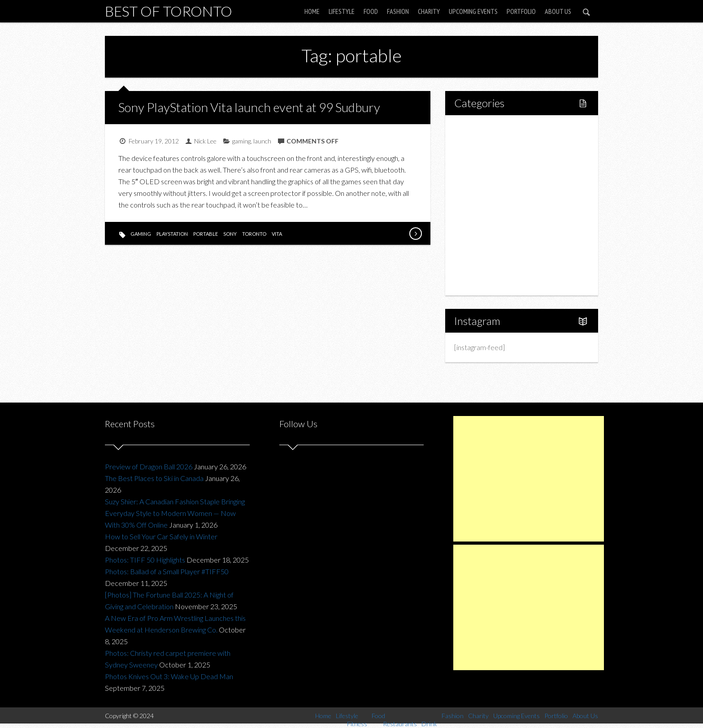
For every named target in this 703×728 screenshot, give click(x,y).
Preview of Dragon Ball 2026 (149, 466)
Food (371, 11)
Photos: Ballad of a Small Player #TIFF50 (167, 571)
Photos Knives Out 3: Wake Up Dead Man (169, 676)
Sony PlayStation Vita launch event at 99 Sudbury (249, 107)
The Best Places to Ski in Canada (154, 478)
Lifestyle (342, 11)
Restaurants (492, 190)
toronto (254, 234)
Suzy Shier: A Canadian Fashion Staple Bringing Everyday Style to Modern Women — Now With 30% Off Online (175, 513)
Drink (482, 205)
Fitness (484, 159)
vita (277, 234)
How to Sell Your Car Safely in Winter (161, 536)
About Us (558, 11)
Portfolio (521, 11)
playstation (172, 234)
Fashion (398, 11)
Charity (429, 11)
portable (206, 234)
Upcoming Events (473, 11)
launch (262, 141)
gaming (241, 141)
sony (230, 234)
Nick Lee (205, 141)
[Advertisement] (529, 479)
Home (312, 11)
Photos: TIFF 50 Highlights (145, 560)
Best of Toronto (169, 11)
